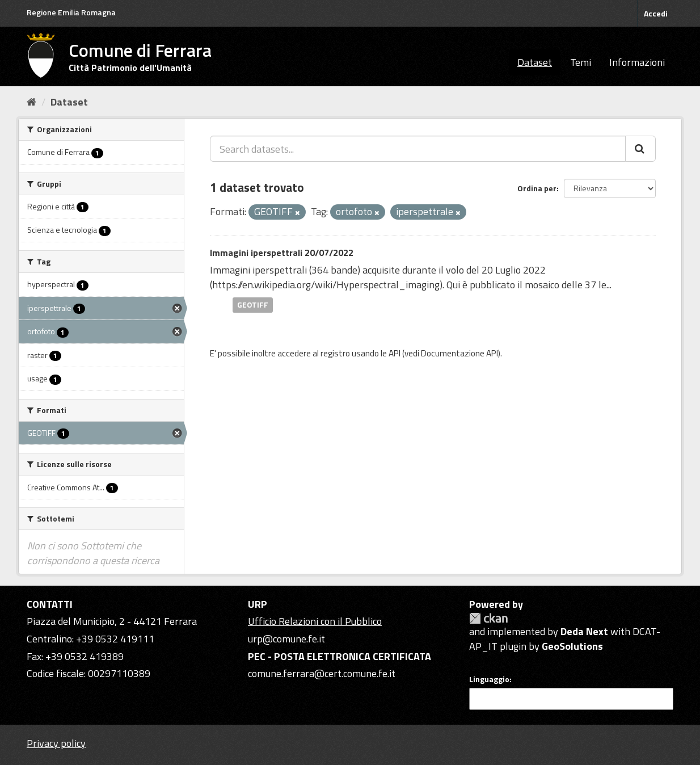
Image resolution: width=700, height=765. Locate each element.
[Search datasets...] (418, 149)
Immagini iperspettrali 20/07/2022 (282, 253)
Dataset (535, 62)
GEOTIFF (253, 305)
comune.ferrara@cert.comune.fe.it (322, 673)
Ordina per (537, 188)
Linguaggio (489, 679)
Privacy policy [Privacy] (56, 743)
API (395, 353)
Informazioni (637, 62)
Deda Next (584, 631)
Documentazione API (459, 353)
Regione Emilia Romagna (71, 12)
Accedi (656, 13)
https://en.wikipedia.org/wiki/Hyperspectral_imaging (326, 285)
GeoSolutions (572, 646)
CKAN (488, 618)
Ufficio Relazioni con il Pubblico (315, 621)
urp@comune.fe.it (286, 639)
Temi (581, 62)
